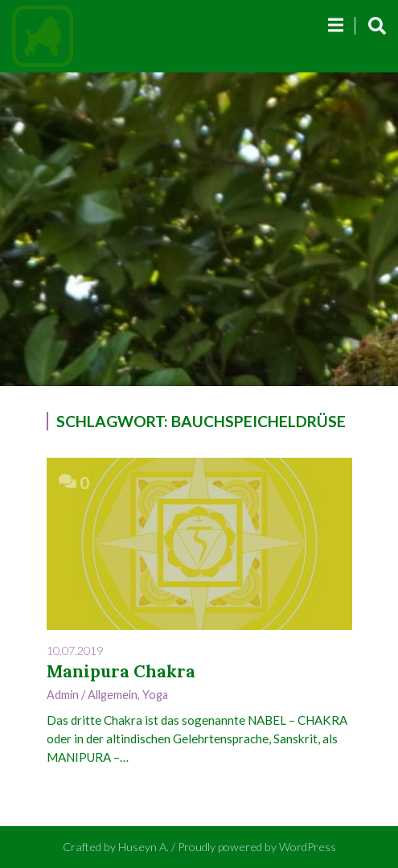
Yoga (155, 695)
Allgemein (113, 695)
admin (63, 695)
